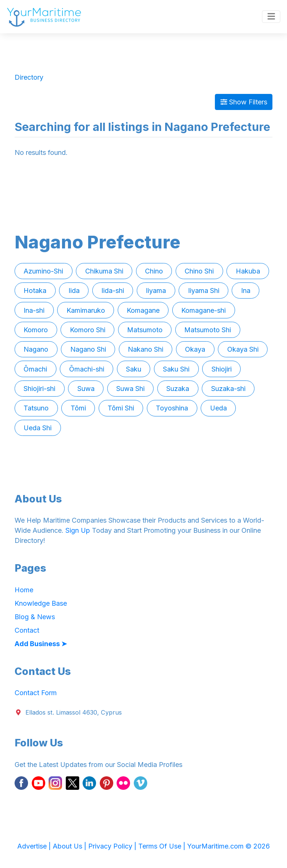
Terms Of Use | (163, 846)
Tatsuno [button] (36, 408)
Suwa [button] (86, 389)
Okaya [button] (195, 349)
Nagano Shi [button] (88, 349)
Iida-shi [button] (113, 291)
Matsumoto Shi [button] (208, 330)
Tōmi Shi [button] (121, 408)
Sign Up (78, 530)
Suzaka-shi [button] (228, 389)
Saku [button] (134, 369)
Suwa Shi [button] (130, 389)
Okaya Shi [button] (243, 349)
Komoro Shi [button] (88, 330)
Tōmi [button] (78, 408)
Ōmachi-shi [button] (87, 369)
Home (24, 590)
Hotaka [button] (35, 291)
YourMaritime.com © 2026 (229, 846)
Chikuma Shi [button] (104, 271)
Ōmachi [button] (35, 369)
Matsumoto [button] (145, 330)
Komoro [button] (36, 330)
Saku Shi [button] (176, 369)
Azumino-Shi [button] (43, 271)
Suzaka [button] (178, 389)
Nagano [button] (36, 349)
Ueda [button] (218, 408)
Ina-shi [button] (34, 310)
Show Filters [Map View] (244, 102)
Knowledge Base (41, 603)
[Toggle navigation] (271, 17)
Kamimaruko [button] (86, 310)
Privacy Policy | (113, 846)
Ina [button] (246, 291)
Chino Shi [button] (199, 271)
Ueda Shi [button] (38, 428)
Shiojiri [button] (222, 369)
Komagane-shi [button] (203, 310)
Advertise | (35, 846)
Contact (27, 630)
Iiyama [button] (156, 291)
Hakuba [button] (248, 271)
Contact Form (36, 693)
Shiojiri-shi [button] (39, 389)
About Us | (70, 846)
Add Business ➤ (41, 644)
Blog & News (35, 617)
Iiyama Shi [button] (204, 291)
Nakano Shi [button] (146, 349)
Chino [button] (154, 271)
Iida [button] (74, 291)
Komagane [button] (143, 310)
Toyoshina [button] (172, 408)
